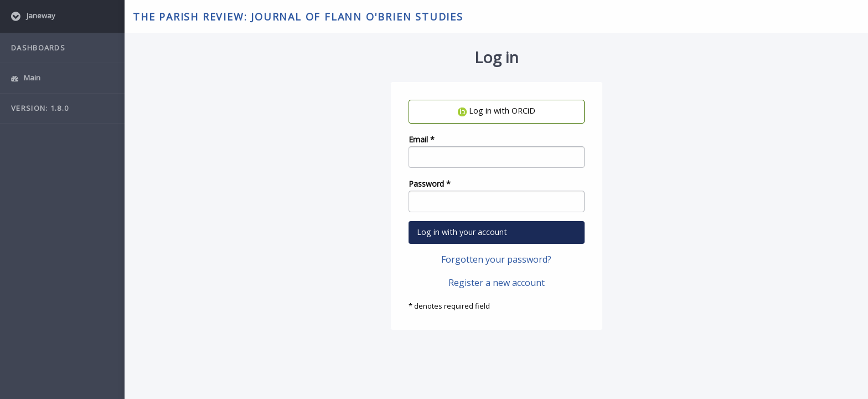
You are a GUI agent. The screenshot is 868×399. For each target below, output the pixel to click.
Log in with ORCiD (497, 111)
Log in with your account (462, 232)
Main (26, 78)
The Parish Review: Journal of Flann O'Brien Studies (298, 17)
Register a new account (497, 283)
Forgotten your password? (496, 259)
